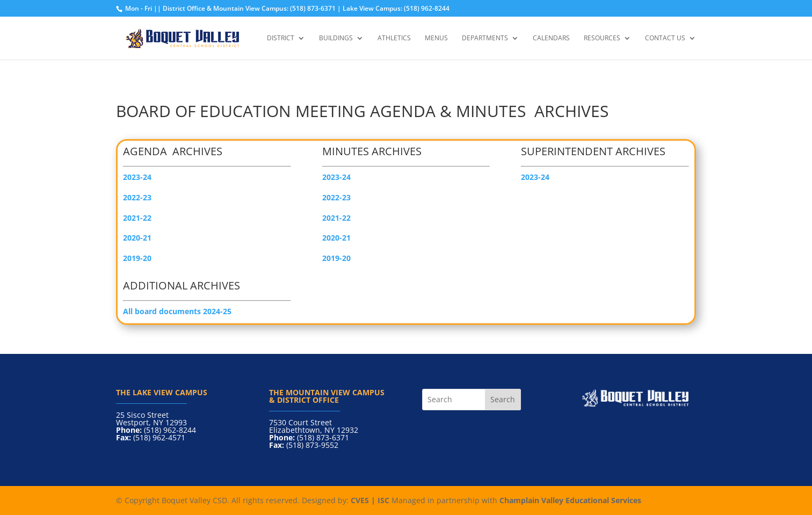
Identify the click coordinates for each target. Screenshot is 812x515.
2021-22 (336, 218)
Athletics (394, 38)
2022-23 (336, 197)
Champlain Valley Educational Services (570, 500)
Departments (485, 38)
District (281, 38)
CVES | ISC (370, 500)
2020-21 (336, 238)
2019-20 (137, 258)
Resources (602, 38)
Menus (436, 38)
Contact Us (665, 38)
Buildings (336, 38)
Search (503, 399)
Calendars (551, 38)
